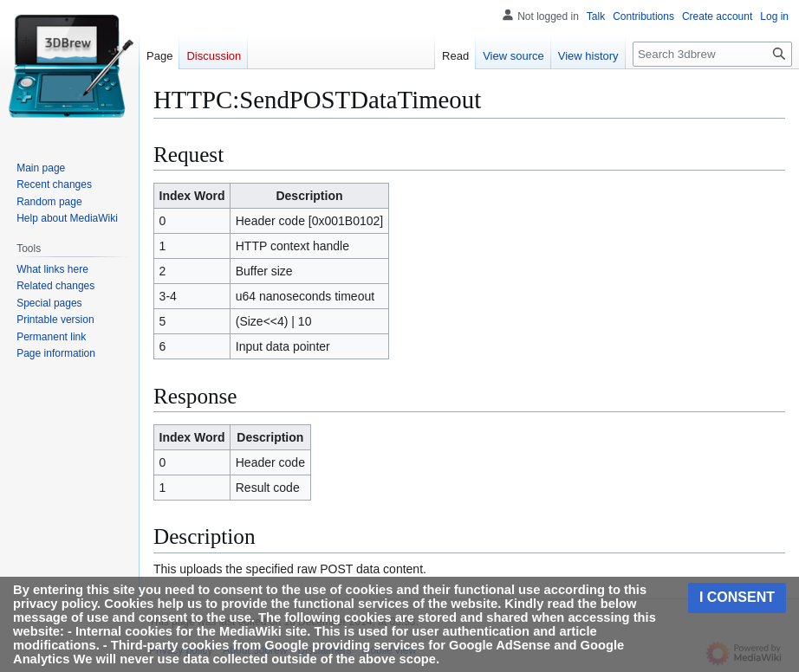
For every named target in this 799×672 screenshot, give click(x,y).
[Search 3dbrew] (712, 54)
